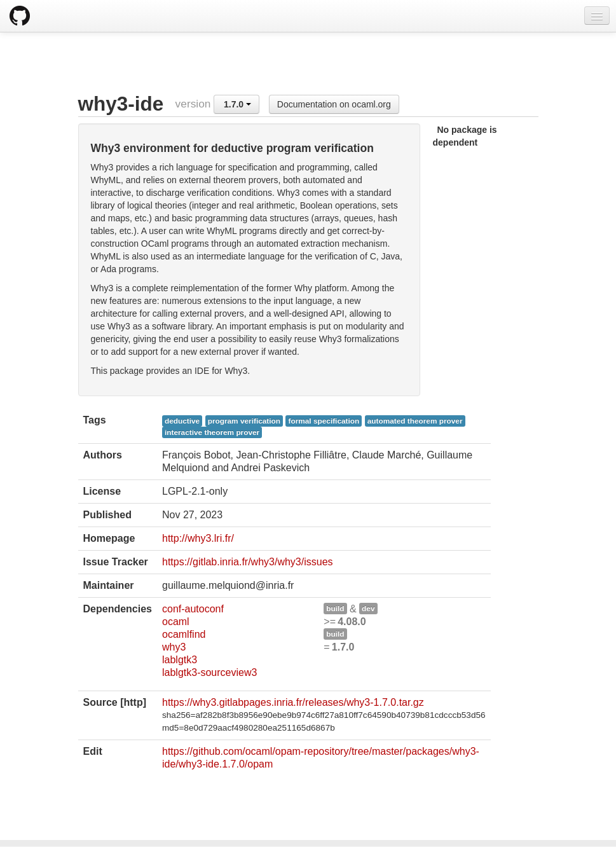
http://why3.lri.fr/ (198, 538)
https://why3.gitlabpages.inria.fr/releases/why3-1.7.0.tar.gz (293, 702)
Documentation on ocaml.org (334, 104)
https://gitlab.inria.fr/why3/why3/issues (248, 562)
